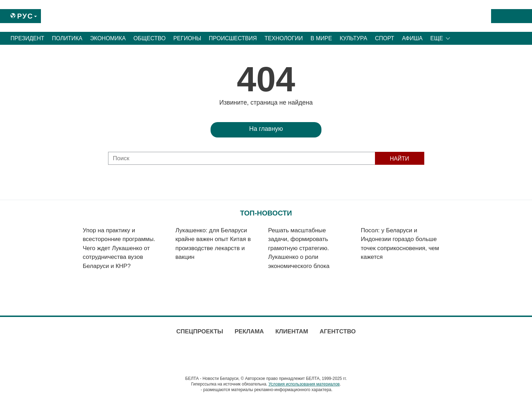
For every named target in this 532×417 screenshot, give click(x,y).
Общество (149, 38)
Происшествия (233, 38)
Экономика (108, 38)
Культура (353, 38)
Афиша (412, 38)
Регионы (187, 38)
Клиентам (292, 331)
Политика (67, 38)
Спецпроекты (200, 331)
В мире (321, 38)
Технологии (284, 38)
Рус (25, 16)
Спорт (385, 38)
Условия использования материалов (304, 384)
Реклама (249, 331)
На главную (266, 129)
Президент (27, 38)
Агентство (338, 331)
